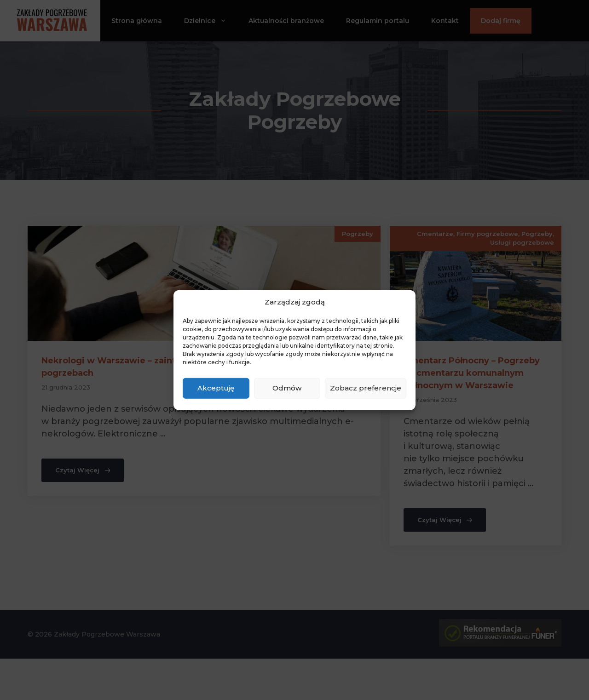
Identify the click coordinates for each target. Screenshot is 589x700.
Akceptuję (216, 388)
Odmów (287, 388)
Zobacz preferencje (366, 388)
